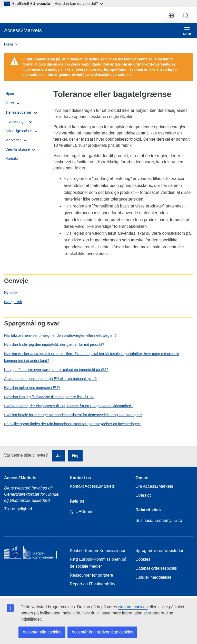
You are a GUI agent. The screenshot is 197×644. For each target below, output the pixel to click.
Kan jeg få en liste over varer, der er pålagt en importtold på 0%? (56, 370)
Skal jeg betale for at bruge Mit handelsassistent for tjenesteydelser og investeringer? (73, 415)
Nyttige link (13, 302)
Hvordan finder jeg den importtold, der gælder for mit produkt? (54, 344)
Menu (187, 31)
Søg (186, 15)
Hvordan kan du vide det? (79, 3)
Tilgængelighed (18, 509)
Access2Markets (20, 478)
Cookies (143, 559)
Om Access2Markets (154, 486)
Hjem (8, 44)
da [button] (171, 15)
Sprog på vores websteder (159, 551)
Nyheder (11, 293)
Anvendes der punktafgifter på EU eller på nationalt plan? (50, 379)
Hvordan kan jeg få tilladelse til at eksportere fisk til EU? (49, 397)
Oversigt (143, 495)
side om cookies (133, 607)
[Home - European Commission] (33, 553)
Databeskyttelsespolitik (156, 568)
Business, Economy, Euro (159, 520)
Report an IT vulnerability (93, 584)
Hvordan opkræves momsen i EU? (32, 388)
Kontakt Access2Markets (92, 486)
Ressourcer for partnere (91, 575)
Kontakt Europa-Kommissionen (98, 551)
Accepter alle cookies (42, 632)
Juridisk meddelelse (154, 577)
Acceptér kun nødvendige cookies (102, 632)
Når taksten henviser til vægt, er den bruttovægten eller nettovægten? (60, 335)
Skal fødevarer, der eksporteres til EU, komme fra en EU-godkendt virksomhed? (69, 406)
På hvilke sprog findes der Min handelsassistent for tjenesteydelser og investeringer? (73, 424)
